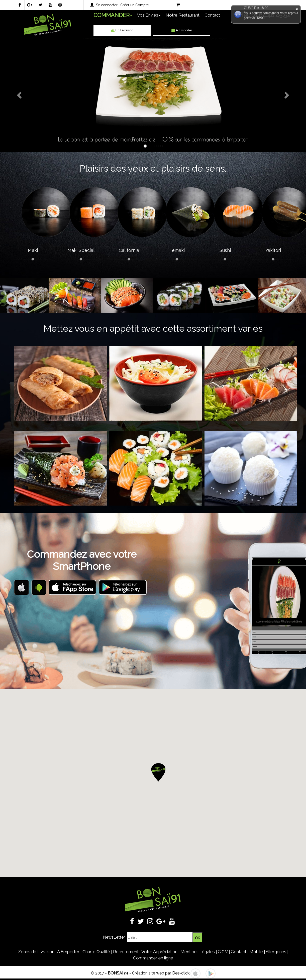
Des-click (181, 973)
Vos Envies (149, 15)
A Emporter (182, 30)
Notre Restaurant (183, 15)
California (129, 250)
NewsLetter (114, 937)
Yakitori (273, 250)
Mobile (256, 952)
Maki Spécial (81, 250)
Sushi (225, 250)
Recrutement (126, 952)
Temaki (177, 250)
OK (197, 938)
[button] (158, 773)
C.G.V (223, 952)
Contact (212, 15)
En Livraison (122, 30)
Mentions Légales (198, 952)
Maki (33, 250)
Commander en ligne (153, 958)
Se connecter (107, 5)
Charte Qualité (96, 952)
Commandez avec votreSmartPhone (82, 560)
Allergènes (276, 952)
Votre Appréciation (159, 952)
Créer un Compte (134, 5)
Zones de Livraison (36, 952)
